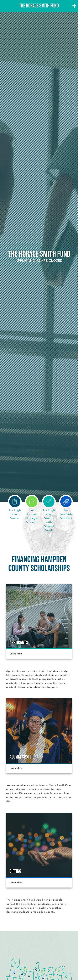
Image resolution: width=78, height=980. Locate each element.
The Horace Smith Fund (39, 6)
